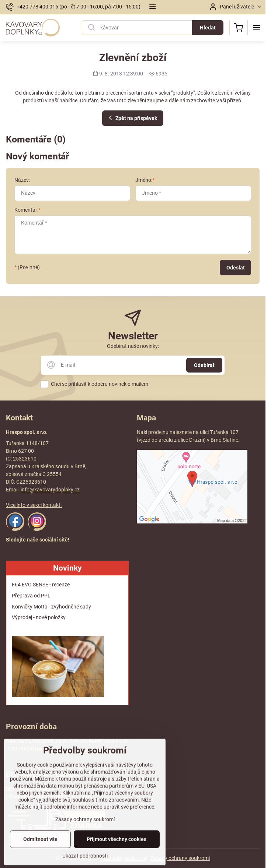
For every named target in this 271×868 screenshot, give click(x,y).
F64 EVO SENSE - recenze (41, 585)
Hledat (208, 28)
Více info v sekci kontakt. (34, 505)
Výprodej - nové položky (39, 617)
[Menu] (257, 28)
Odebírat (204, 365)
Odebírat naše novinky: (133, 346)
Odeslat (236, 268)
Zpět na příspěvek (132, 118)
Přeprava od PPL (31, 596)
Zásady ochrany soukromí (180, 858)
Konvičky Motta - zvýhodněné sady (51, 607)
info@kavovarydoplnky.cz (50, 490)
